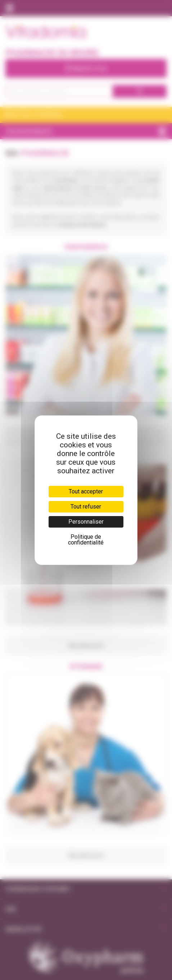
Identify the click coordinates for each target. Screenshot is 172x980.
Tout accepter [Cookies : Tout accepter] (86, 491)
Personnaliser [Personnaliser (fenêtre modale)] (86, 522)
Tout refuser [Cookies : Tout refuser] (86, 507)
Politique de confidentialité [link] (86, 540)
